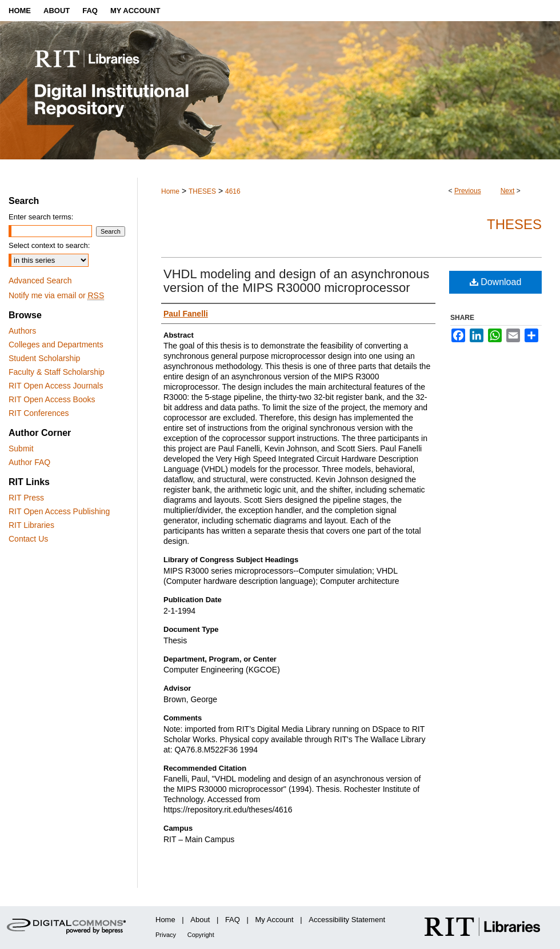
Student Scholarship (44, 358)
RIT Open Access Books (52, 399)
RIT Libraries (31, 525)
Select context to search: (49, 245)
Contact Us (28, 539)
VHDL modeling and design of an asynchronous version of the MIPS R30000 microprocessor (296, 281)
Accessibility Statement (347, 920)
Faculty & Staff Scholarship (57, 372)
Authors (22, 331)
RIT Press (26, 498)
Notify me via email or (56, 295)
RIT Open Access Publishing (59, 511)
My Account (275, 920)
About (200, 920)
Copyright (201, 935)
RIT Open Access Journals (56, 386)
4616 (233, 191)
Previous (468, 191)
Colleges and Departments (56, 345)
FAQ (233, 920)
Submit (21, 449)
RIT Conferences (39, 413)
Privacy (166, 935)
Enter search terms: (41, 217)
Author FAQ (29, 462)
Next (508, 191)
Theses (514, 224)
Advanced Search (40, 281)
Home (170, 191)
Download (496, 282)
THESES (202, 191)
